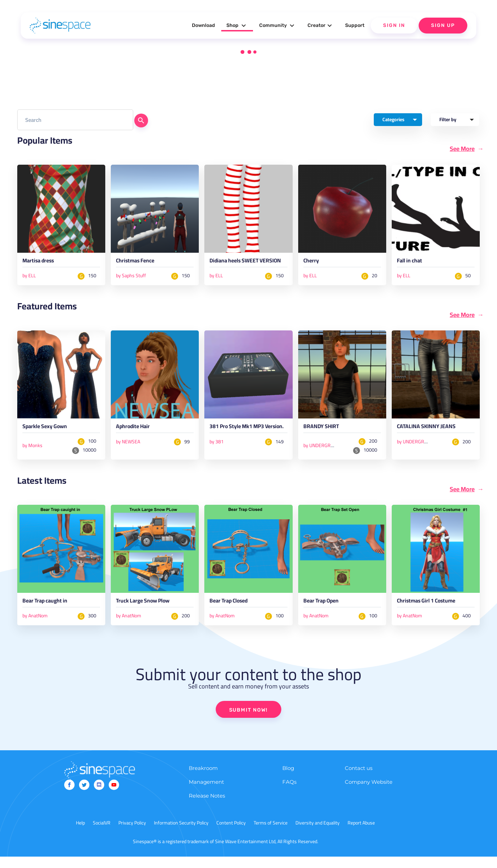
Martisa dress (42, 263)
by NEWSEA (128, 451)
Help (80, 834)
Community (278, 26)
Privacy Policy (132, 834)
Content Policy (231, 834)
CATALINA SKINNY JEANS (432, 437)
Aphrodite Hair (137, 437)
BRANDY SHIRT (325, 437)
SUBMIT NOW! (248, 721)
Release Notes (207, 807)
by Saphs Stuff (131, 277)
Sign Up (443, 25)
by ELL (29, 277)
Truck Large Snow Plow (149, 612)
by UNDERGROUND (323, 455)
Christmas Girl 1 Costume (433, 612)
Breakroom (203, 779)
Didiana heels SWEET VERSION (240, 266)
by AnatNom (35, 626)
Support (355, 25)
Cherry (313, 263)
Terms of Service (271, 834)
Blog (288, 779)
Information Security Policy (181, 834)
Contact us (359, 779)
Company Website (369, 793)
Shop (237, 26)
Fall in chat (413, 263)
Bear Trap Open (326, 612)
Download (203, 25)
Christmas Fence (140, 263)
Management (206, 793)
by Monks (32, 455)
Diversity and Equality (318, 834)
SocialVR (102, 834)
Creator (321, 26)
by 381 (217, 457)
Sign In (394, 25)
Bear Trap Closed (233, 612)
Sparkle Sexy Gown (50, 437)
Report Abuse (361, 834)
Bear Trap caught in (50, 612)
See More (462, 149)
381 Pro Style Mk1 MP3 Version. (243, 440)
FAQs (289, 793)
